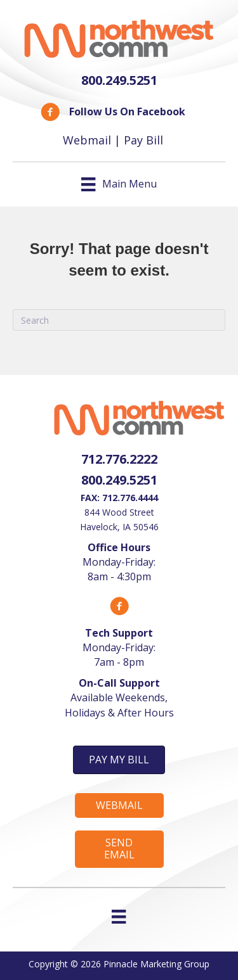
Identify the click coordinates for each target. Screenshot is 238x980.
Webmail (87, 140)
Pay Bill (143, 140)
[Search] (119, 320)
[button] (119, 760)
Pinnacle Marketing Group (156, 964)
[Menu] (119, 917)
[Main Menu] (119, 184)
